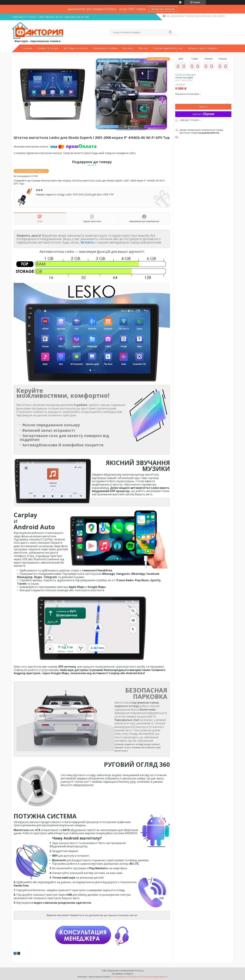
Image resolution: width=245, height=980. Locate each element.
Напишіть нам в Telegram (202, 48)
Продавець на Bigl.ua (122, 974)
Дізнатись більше (163, 9)
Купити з (203, 114)
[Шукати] (170, 32)
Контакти (128, 48)
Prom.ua (140, 971)
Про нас (143, 48)
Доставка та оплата (76, 48)
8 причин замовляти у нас (168, 48)
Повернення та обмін (105, 48)
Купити (203, 107)
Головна (27, 48)
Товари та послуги (48, 48)
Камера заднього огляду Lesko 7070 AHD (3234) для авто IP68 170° (75, 195)
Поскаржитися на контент (125, 977)
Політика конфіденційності (154, 977)
